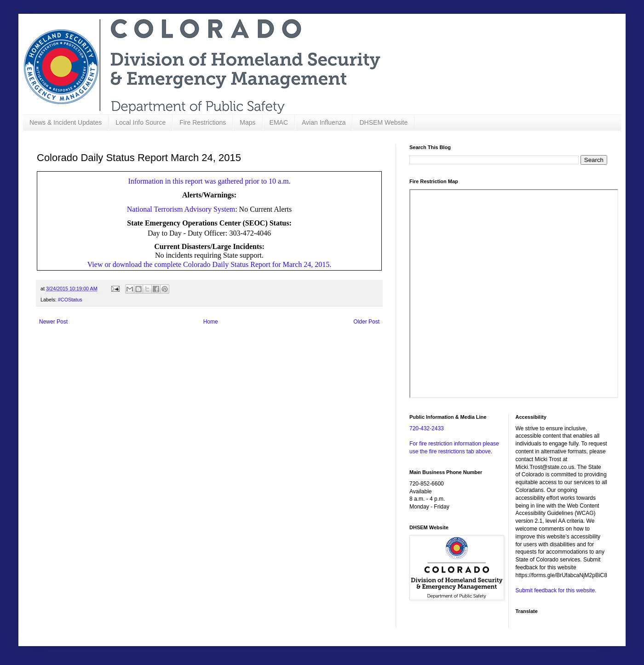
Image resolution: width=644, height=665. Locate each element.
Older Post (366, 322)
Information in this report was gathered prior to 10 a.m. (209, 181)
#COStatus (70, 300)
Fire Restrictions (203, 122)
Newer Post (53, 322)
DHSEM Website (383, 122)
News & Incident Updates (66, 122)
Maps (247, 122)
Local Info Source (141, 122)
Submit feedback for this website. (556, 590)
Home (211, 322)
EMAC (279, 122)
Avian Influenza (324, 122)
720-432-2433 (427, 428)
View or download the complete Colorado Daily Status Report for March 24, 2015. (209, 264)
